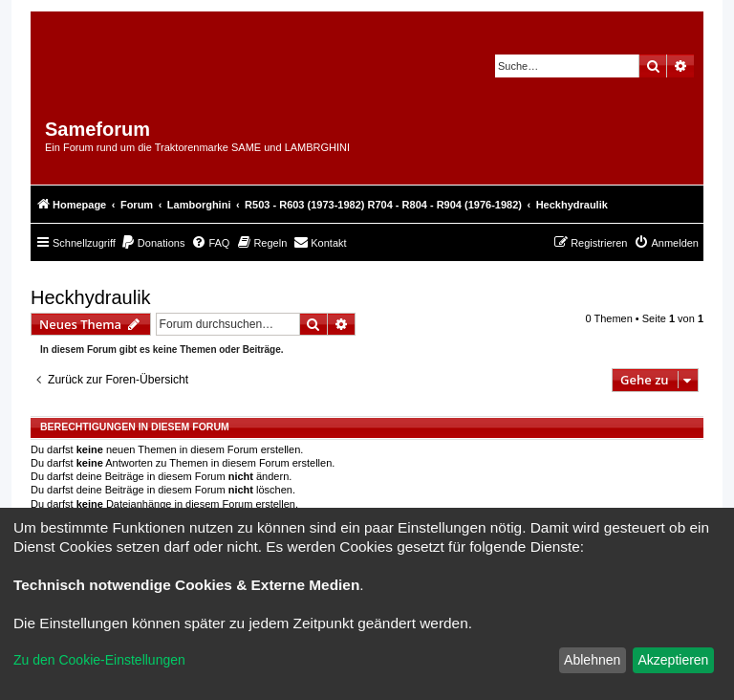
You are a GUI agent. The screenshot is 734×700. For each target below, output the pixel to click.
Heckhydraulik (91, 297)
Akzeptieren (673, 660)
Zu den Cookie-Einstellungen (99, 660)
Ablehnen (592, 660)
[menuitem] (153, 243)
